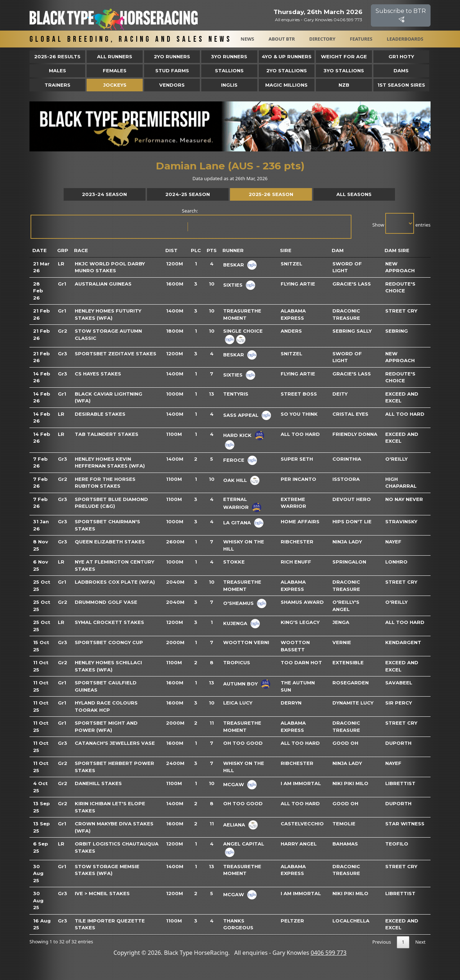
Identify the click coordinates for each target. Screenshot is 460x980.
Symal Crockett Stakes (109, 622)
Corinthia (347, 459)
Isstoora (346, 479)
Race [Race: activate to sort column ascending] (81, 250)
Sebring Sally (352, 331)
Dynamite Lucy (353, 703)
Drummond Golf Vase (106, 602)
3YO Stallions (344, 70)
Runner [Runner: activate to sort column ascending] (233, 250)
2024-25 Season (188, 194)
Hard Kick (237, 435)
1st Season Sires (401, 85)
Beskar (234, 264)
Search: (190, 223)
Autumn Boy (240, 684)
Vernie (342, 642)
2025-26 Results (57, 56)
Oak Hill (235, 480)
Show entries (401, 223)
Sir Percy (399, 703)
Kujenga (235, 623)
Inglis (229, 85)
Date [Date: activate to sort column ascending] (40, 250)
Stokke (234, 562)
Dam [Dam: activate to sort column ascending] (338, 250)
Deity (340, 394)
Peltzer (292, 921)
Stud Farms (172, 70)
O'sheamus (238, 603)
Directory (323, 39)
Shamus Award (302, 602)
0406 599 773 (328, 953)
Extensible (348, 662)
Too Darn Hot (301, 662)
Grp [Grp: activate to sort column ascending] (63, 250)
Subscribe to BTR (401, 15)
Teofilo (397, 844)
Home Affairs (300, 521)
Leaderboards (405, 39)
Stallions (229, 70)
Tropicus (237, 662)
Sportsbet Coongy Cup (109, 642)
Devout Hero (352, 499)
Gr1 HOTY (401, 56)
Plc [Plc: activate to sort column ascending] (196, 250)
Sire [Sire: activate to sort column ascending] (286, 250)
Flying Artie (298, 284)
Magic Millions (286, 85)
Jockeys (115, 85)
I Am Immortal (301, 783)
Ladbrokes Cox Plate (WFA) (115, 582)
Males (57, 70)
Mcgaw (234, 784)
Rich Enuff (296, 562)
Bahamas (345, 844)
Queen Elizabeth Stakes (110, 542)
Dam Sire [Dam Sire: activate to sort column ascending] (397, 250)
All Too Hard (405, 414)
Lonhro (396, 562)
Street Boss (299, 394)
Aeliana (234, 825)
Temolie (344, 824)
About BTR (282, 39)
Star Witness (405, 824)
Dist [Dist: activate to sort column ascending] (171, 250)
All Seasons (354, 194)
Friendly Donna (355, 434)
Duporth (398, 743)
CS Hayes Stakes (98, 374)
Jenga (341, 622)
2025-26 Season (271, 194)
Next (420, 942)
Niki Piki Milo (350, 783)
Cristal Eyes (350, 414)
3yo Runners (229, 56)
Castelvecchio (302, 824)
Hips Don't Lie (352, 521)
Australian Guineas (103, 284)
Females (115, 70)
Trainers (57, 85)
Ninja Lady (347, 542)
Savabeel (399, 683)
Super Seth (297, 459)
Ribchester (297, 542)
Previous (382, 942)
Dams (401, 70)
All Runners (115, 56)
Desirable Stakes (100, 414)
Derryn (291, 703)
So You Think (299, 414)
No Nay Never (404, 499)
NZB (344, 85)
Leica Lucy (238, 703)
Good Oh (345, 743)
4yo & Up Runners (287, 56)
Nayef (393, 542)
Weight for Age (344, 56)
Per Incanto (298, 479)
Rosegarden (351, 683)
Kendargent (403, 642)
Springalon (349, 562)
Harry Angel (299, 844)
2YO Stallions (287, 70)
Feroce (234, 460)
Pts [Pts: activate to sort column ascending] (212, 250)
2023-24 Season (104, 194)
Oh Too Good (243, 743)
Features (361, 39)
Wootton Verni (246, 642)
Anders (291, 331)
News (248, 39)
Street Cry (401, 311)
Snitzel (291, 264)
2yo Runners (172, 56)
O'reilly (396, 459)
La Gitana (237, 523)
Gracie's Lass (352, 284)
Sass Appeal (241, 415)
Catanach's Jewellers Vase (115, 743)
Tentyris (236, 394)
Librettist (400, 783)
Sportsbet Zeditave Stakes (116, 354)
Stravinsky (401, 521)
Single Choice (243, 331)
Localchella (351, 921)
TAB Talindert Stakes (107, 434)
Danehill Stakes (98, 783)
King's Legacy (300, 622)
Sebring (397, 331)
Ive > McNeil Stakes (102, 893)
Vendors (172, 85)
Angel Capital (244, 844)
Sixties (233, 284)
